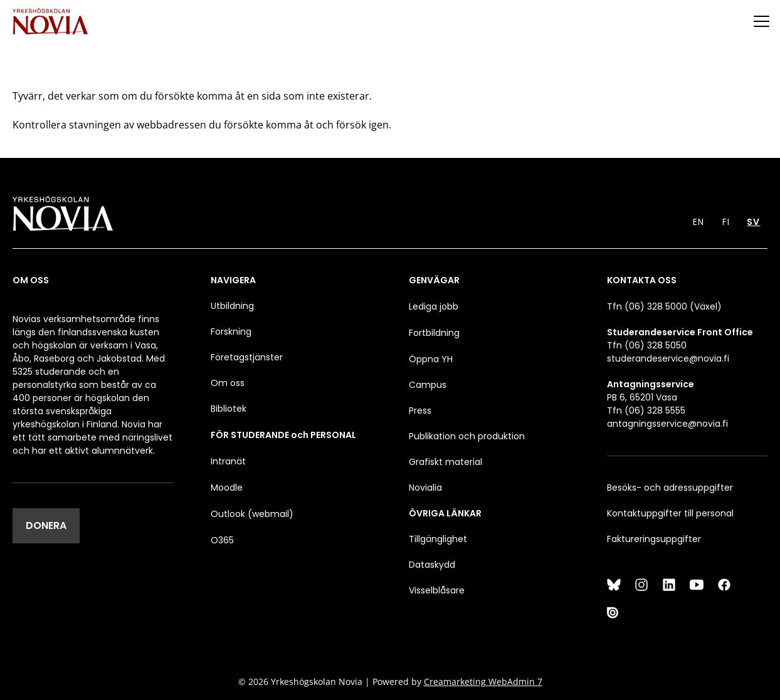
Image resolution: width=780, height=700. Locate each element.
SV (753, 222)
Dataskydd (432, 565)
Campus (428, 385)
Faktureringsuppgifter (654, 539)
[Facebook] (724, 585)
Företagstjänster (247, 357)
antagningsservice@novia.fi (667, 424)
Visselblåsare (437, 590)
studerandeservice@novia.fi (668, 358)
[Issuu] (614, 612)
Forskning (231, 332)
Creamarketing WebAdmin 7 (483, 682)
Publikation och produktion (467, 436)
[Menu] (761, 21)
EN (698, 222)
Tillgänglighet (438, 539)
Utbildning (232, 306)
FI (726, 222)
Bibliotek (229, 409)
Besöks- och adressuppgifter (670, 488)
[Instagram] (641, 585)
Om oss (228, 383)
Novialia (425, 488)
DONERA (46, 525)
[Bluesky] (614, 585)
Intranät (228, 461)
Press (420, 410)
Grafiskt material (445, 462)
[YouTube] (697, 585)
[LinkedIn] (669, 585)
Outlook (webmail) (252, 514)
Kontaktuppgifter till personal (670, 513)
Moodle (227, 488)
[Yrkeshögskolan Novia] (50, 21)
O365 (222, 540)
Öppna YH (431, 359)
